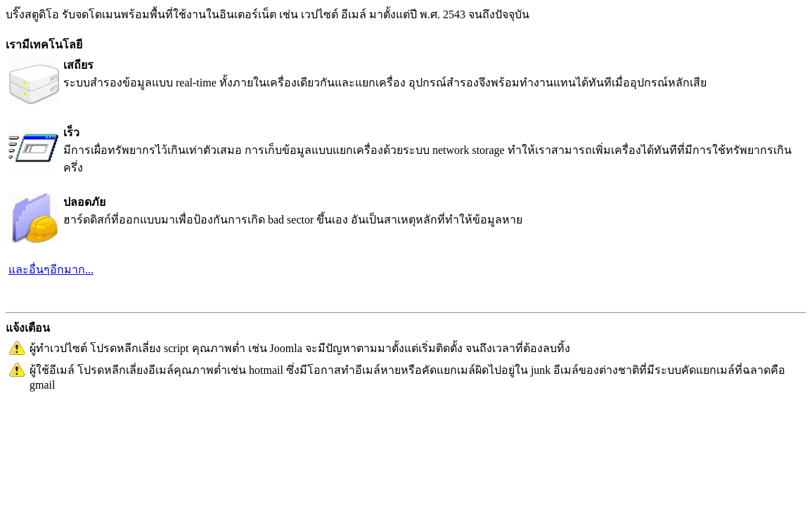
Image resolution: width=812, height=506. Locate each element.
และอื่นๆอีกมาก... (51, 270)
